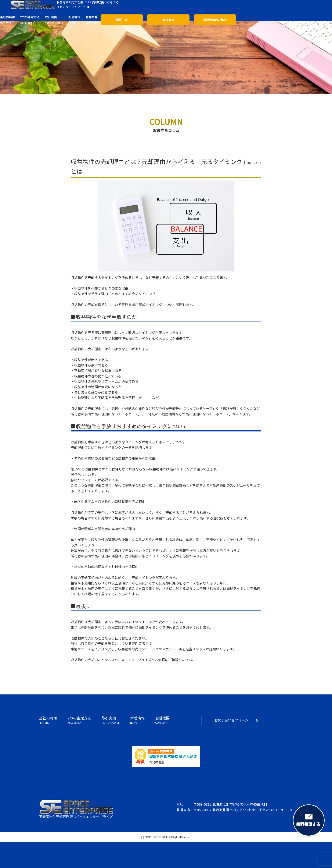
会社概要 (162, 720)
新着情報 (137, 720)
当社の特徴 (48, 720)
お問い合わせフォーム (231, 720)
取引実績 (111, 720)
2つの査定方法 (79, 720)
